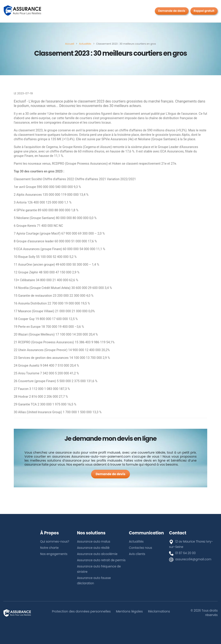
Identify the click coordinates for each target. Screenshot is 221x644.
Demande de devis (172, 11)
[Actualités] (85, 44)
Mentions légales (129, 611)
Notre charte (49, 548)
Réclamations (159, 611)
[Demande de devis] (111, 474)
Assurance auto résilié (93, 548)
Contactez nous (140, 548)
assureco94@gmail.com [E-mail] (193, 559)
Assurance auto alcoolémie (97, 554)
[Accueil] (70, 44)
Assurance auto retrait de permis (101, 560)
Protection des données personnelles (81, 611)
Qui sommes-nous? (55, 542)
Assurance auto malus (94, 542)
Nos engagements (54, 554)
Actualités (136, 542)
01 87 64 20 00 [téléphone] (185, 553)
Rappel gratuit (204, 11)
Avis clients (137, 554)
